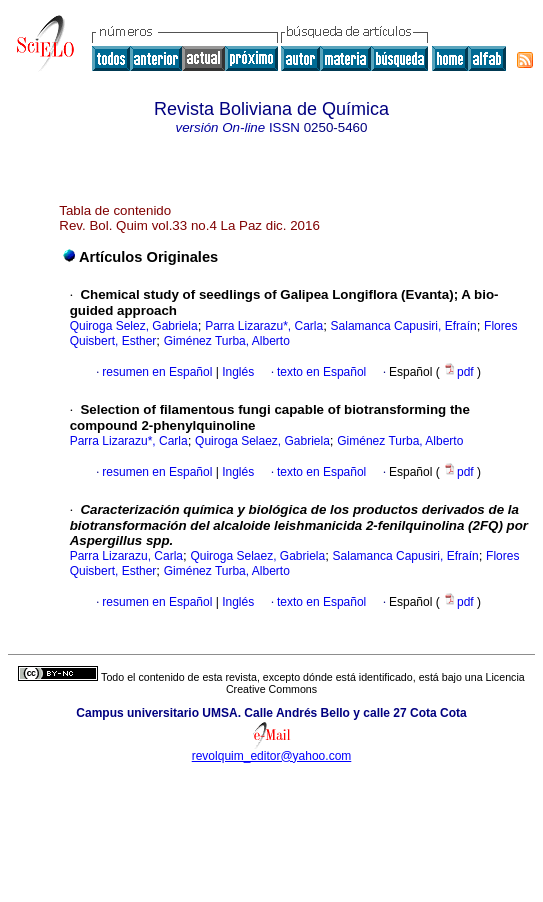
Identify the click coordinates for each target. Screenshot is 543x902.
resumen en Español (157, 372)
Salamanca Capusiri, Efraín (404, 326)
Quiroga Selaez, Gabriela (262, 441)
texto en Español (321, 372)
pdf (460, 372)
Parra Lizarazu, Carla (126, 556)
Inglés (236, 372)
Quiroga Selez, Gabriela (134, 326)
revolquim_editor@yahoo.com (272, 756)
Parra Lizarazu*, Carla (264, 326)
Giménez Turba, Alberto (227, 341)
